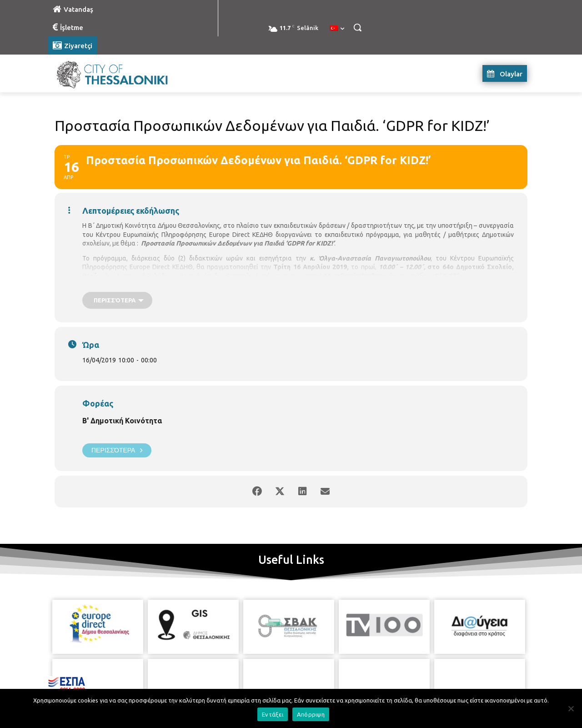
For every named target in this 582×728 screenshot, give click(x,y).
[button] (357, 27)
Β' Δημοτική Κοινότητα (122, 421)
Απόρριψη (311, 714)
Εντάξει (273, 714)
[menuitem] (337, 29)
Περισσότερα (117, 450)
